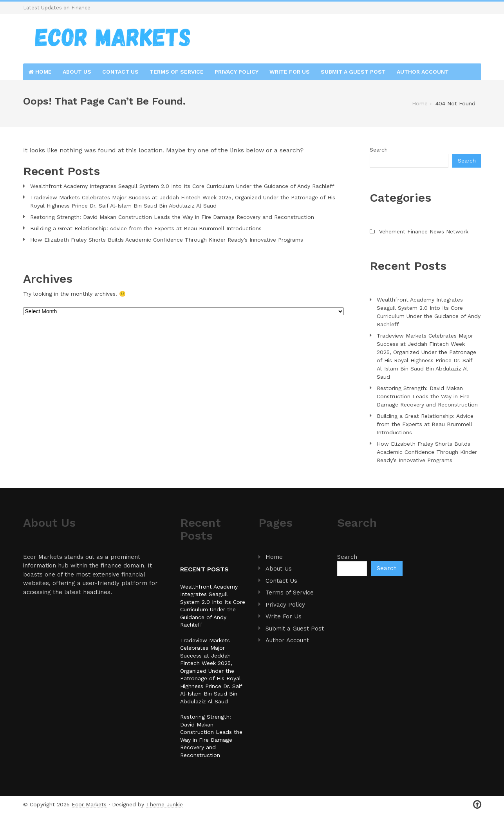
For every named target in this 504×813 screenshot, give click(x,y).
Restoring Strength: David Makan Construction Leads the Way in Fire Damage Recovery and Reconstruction (172, 217)
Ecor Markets (89, 804)
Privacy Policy (237, 72)
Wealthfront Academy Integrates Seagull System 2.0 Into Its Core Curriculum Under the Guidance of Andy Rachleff (182, 186)
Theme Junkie (164, 804)
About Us (77, 72)
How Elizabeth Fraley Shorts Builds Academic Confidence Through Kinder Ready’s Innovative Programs (167, 240)
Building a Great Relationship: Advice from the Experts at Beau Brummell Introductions (146, 228)
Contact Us (120, 72)
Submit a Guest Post (353, 72)
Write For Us (290, 72)
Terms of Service (177, 72)
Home (40, 72)
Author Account (423, 72)
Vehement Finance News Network (424, 231)
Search (379, 150)
